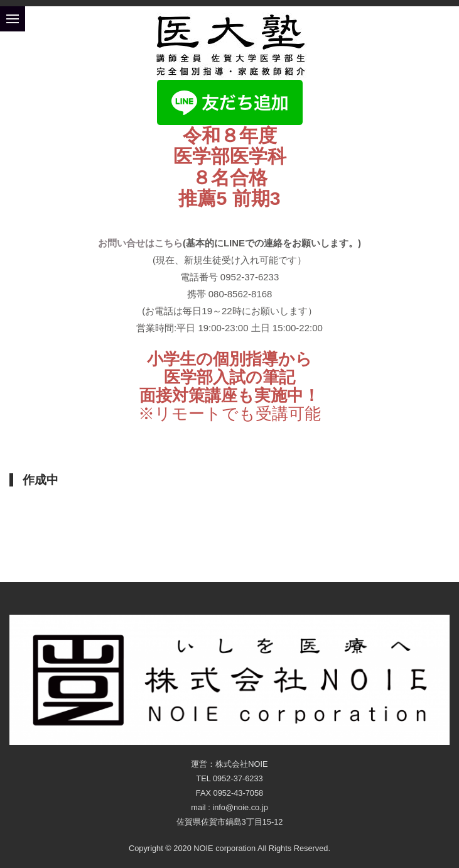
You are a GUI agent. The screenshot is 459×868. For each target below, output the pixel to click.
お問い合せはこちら (140, 243)
